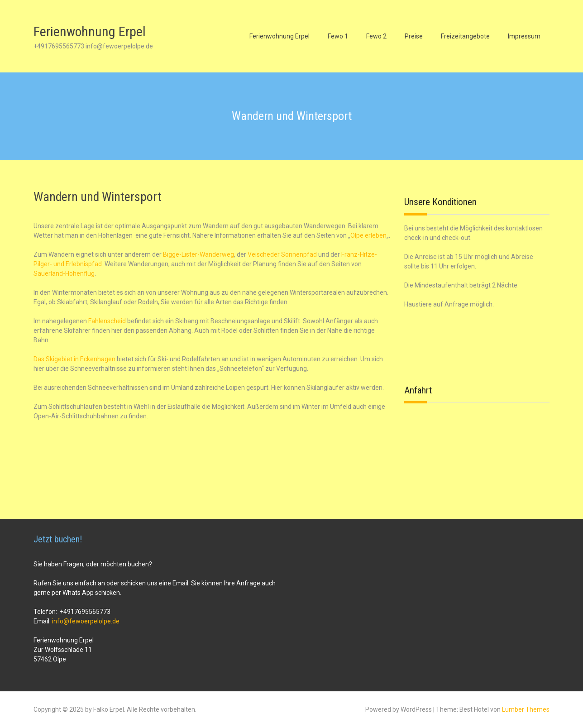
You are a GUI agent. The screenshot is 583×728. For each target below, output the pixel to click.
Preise (414, 36)
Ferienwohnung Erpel (90, 31)
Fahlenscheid (107, 321)
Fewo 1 (338, 36)
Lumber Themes (526, 709)
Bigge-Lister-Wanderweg (198, 254)
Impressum (524, 36)
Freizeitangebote (465, 36)
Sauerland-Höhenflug (64, 273)
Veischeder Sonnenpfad (282, 254)
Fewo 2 (376, 36)
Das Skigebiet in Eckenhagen (74, 359)
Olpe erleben (368, 235)
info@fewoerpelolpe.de (86, 621)
